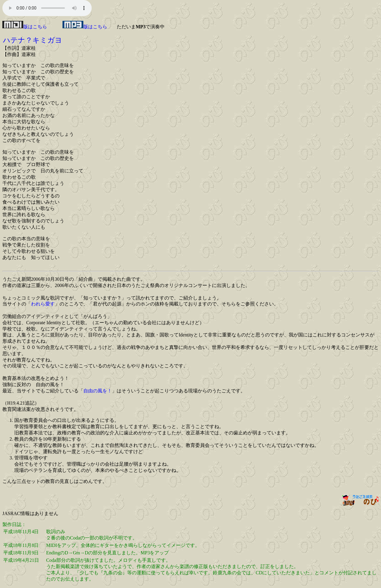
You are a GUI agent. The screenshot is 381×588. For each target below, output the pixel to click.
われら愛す (43, 304)
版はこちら (25, 27)
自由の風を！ (98, 391)
